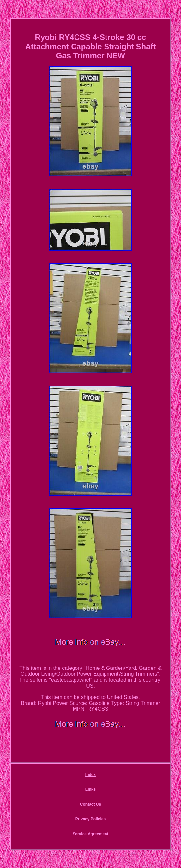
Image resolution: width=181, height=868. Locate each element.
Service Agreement (90, 834)
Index (90, 775)
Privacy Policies (90, 819)
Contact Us (90, 804)
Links (90, 789)
